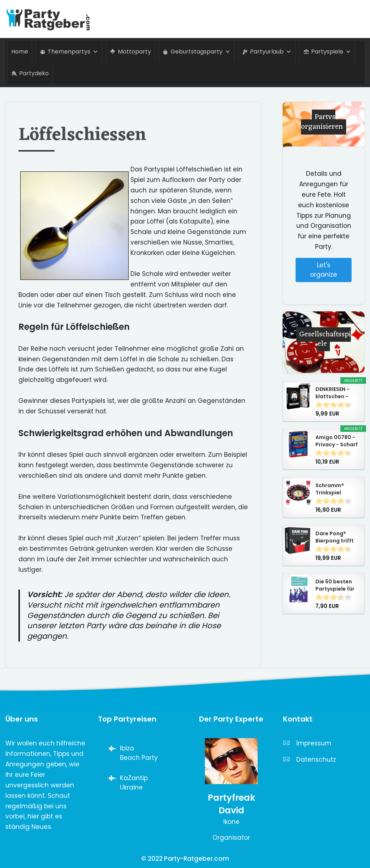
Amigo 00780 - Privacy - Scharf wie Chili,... (337, 441)
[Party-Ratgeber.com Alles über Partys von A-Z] (51, 19)
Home (20, 52)
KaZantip (134, 778)
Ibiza (127, 748)
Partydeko (34, 73)
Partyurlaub (271, 52)
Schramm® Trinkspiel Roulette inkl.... (335, 489)
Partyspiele (331, 52)
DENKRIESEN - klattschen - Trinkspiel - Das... (332, 393)
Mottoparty (134, 52)
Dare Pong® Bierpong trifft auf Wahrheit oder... (335, 537)
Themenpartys (73, 52)
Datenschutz (316, 759)
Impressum (314, 743)
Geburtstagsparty (201, 52)
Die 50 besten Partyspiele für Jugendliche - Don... (335, 585)
